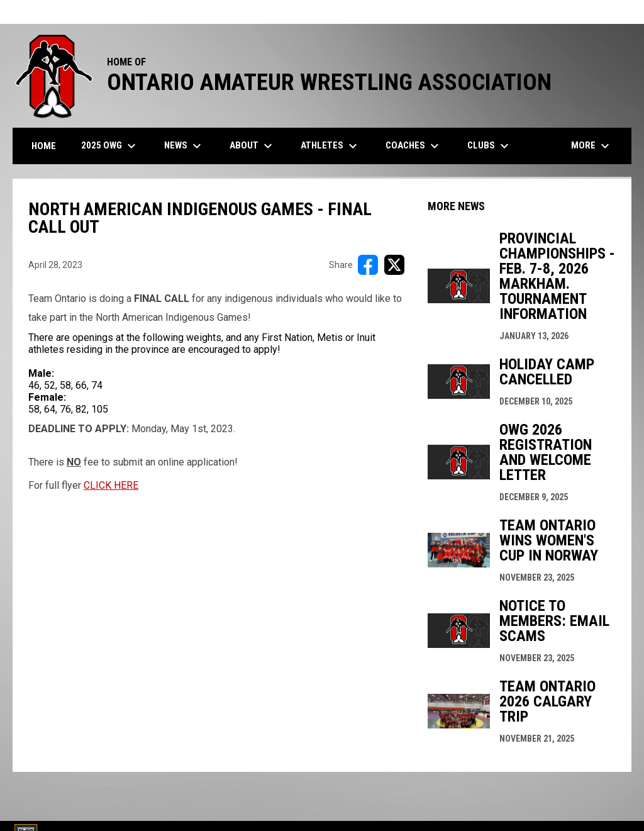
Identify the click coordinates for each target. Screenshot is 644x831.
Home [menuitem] (44, 146)
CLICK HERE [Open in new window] (111, 485)
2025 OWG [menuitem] (110, 146)
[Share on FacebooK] (368, 265)
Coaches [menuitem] (414, 146)
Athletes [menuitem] (330, 146)
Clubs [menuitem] (490, 146)
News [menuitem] (184, 146)
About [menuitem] (253, 146)
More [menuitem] (592, 146)
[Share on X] (394, 265)
